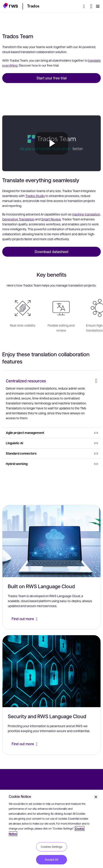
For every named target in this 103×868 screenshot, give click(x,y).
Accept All (51, 859)
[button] (10, 6)
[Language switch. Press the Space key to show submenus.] (91, 6)
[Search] (85, 6)
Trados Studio (35, 196)
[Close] (96, 797)
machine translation (86, 214)
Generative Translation (18, 219)
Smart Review (51, 219)
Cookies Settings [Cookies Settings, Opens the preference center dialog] (51, 847)
